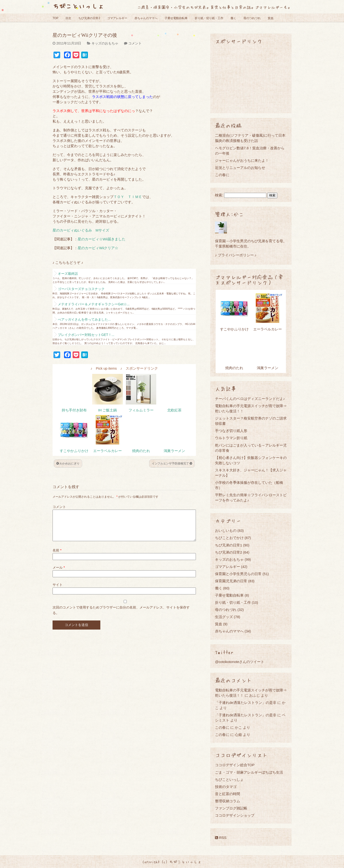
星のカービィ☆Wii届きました (102, 239)
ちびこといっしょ (78, 6)
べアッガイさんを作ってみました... (84, 319)
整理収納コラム (228, 801)
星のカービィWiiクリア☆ (98, 248)
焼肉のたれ (141, 451)
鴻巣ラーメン (174, 451)
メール (59, 573)
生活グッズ (224, 617)
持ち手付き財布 (74, 410)
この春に (222, 175)
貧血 (271, 18)
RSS (221, 838)
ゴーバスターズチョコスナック (81, 289)
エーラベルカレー (107, 451)
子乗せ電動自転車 (176, 18)
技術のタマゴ (226, 787)
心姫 (238, 735)
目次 (68, 18)
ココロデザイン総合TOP (235, 765)
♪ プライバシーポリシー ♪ (236, 255)
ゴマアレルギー (117, 18)
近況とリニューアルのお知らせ (240, 168)
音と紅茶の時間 (228, 794)
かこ (238, 727)
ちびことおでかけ (229, 538)
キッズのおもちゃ (105, 43)
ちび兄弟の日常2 (89, 18)
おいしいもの (226, 531)
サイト (58, 590)
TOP (55, 18)
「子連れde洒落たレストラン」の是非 (246, 703)
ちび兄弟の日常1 (228, 545)
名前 (57, 556)
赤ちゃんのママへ (146, 18)
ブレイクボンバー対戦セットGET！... (86, 335)
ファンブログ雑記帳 (231, 808)
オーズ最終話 (68, 274)
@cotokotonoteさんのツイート (240, 662)
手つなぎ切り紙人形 (231, 431)
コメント (135, 43)
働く (233, 18)
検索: (219, 195)
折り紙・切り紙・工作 (209, 18)
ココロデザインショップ (235, 815)
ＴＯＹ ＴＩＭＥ (128, 197)
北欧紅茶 (174, 410)
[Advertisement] (251, 78)
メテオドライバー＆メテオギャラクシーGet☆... (94, 304)
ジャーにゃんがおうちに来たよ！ (242, 160)
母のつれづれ (252, 18)
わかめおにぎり (68, 464)
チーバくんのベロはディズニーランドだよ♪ (250, 399)
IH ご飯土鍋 (108, 410)
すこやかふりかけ (74, 451)
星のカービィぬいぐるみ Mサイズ (81, 230)
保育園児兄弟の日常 (231, 581)
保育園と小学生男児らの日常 (238, 574)
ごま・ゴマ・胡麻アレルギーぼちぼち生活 (249, 772)
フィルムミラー (141, 410)
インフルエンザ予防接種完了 (172, 464)
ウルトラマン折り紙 (231, 438)
